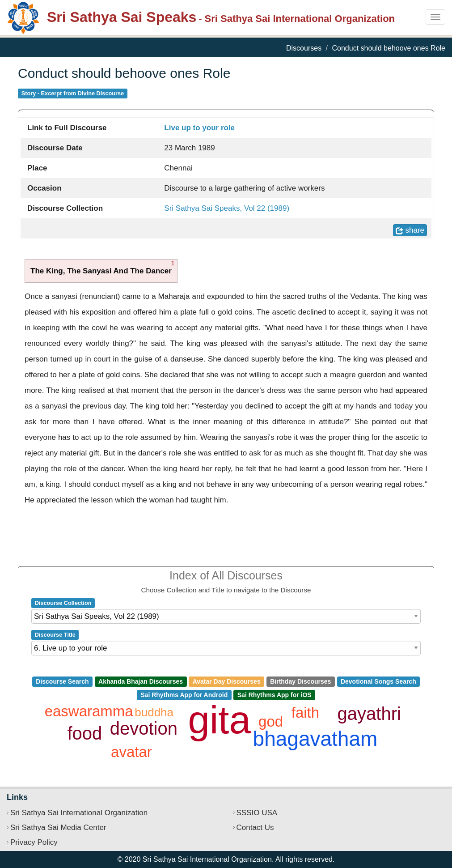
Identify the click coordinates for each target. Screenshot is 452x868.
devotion (144, 728)
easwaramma (89, 711)
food (85, 733)
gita (220, 720)
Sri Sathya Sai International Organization (79, 813)
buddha (154, 712)
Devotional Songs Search (378, 681)
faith (305, 713)
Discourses (304, 48)
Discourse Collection (63, 603)
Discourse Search (62, 681)
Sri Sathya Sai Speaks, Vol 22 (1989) (227, 208)
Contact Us (255, 828)
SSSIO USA (257, 813)
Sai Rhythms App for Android (184, 695)
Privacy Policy (34, 842)
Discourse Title (55, 635)
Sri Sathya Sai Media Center (58, 828)
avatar (131, 752)
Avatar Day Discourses (227, 681)
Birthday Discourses (300, 681)
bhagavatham (315, 739)
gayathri (369, 714)
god (271, 721)
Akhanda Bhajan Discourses (141, 681)
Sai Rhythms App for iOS (275, 695)
